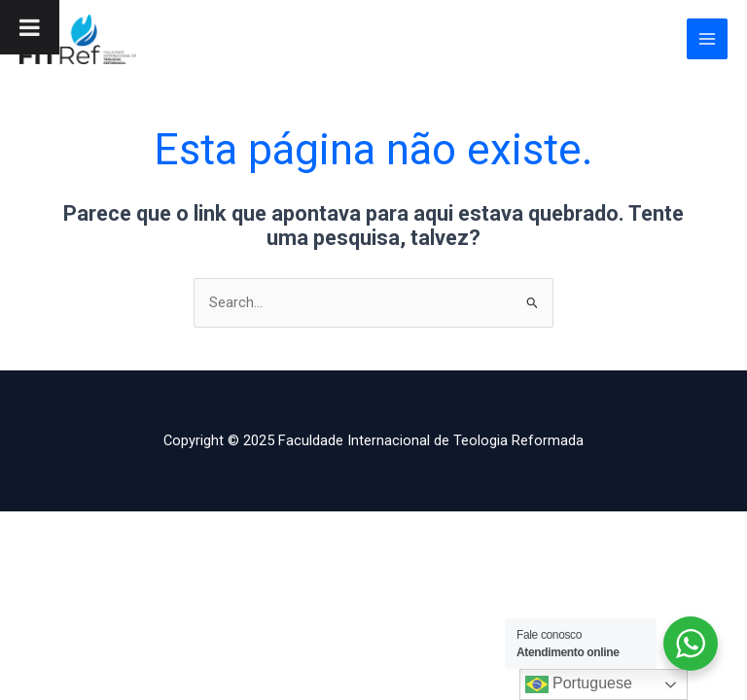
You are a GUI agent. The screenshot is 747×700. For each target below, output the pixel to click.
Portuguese (579, 684)
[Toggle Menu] (30, 27)
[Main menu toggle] (707, 39)
